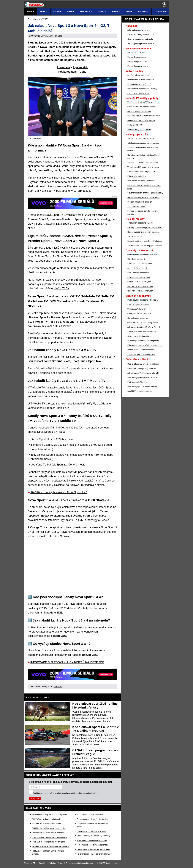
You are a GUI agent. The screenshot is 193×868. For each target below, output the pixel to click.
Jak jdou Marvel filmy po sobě (139, 111)
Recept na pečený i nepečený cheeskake (144, 232)
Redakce (58, 36)
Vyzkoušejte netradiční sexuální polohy (143, 341)
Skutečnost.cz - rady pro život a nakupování (49, 815)
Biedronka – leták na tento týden (140, 286)
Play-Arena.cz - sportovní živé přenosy (92, 845)
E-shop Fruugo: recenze (137, 62)
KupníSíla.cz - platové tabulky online (91, 815)
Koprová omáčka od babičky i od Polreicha (145, 241)
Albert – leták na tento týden (139, 268)
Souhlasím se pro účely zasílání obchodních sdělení (66, 793)
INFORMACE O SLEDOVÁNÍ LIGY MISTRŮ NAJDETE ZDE (67, 662)
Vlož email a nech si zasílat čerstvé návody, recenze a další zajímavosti (70, 782)
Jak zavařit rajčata (135, 237)
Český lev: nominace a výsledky (140, 39)
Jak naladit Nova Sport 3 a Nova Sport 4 (144, 327)
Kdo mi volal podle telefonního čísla (142, 332)
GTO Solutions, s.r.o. (110, 863)
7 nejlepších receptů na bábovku (140, 223)
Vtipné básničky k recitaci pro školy (141, 354)
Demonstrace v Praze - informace (141, 80)
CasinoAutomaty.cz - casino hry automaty (93, 836)
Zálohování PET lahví (136, 206)
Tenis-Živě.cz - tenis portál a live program (48, 842)
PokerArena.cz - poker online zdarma (92, 840)
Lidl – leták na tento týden (138, 259)
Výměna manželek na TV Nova (140, 102)
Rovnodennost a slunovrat (138, 318)
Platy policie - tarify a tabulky (139, 93)
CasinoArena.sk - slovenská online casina (93, 849)
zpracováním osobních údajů (56, 793)
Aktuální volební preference (138, 75)
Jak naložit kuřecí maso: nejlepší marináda (145, 246)
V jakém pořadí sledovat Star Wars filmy (143, 116)
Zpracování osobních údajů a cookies (81, 863)
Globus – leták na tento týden (139, 282)
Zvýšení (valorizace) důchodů (139, 84)
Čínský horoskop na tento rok (139, 314)
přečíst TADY (61, 288)
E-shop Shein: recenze (137, 57)
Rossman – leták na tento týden (140, 291)
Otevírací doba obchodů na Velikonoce (143, 255)
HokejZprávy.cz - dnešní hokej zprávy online (50, 837)
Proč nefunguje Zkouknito (138, 382)
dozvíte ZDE (90, 655)
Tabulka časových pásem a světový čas (143, 143)
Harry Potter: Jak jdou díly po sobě (141, 120)
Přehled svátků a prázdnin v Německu (143, 300)
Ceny (83, 72)
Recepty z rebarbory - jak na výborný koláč (145, 227)
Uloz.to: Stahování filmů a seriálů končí (143, 364)
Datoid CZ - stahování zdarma (139, 391)
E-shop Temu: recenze (136, 53)
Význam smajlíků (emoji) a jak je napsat (143, 167)
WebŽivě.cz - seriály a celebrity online (47, 819)
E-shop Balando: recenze (138, 66)
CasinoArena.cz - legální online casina (92, 819)
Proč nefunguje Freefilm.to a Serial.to (142, 378)
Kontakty (42, 863)
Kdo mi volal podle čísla (137, 176)
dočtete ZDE (59, 636)
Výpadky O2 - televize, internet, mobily (143, 163)
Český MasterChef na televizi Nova (142, 107)
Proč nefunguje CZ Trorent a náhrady (142, 387)
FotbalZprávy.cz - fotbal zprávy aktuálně (48, 833)
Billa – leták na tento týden (138, 273)
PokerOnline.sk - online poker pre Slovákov (94, 854)
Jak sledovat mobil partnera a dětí (141, 138)
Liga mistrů (80, 67)
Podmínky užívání (56, 863)
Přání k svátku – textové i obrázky (141, 350)
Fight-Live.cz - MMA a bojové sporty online (49, 828)
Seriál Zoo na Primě (135, 125)
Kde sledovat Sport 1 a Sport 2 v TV (142, 172)
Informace (63, 67)
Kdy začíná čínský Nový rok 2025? (141, 35)
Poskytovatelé (67, 72)
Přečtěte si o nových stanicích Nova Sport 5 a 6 (59, 492)
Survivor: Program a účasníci (139, 129)
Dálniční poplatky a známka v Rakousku (143, 197)
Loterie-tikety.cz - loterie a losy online (92, 831)
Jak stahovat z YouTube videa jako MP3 (143, 373)
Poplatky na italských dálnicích (140, 202)
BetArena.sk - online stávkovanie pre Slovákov (50, 846)
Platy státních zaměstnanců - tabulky (142, 89)
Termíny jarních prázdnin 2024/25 (141, 44)
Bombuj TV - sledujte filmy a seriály (142, 369)
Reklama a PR (30, 863)
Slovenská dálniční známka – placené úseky (145, 193)
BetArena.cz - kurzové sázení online (46, 824)
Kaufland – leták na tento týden (140, 264)
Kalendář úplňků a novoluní (138, 304)
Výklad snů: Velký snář (137, 309)
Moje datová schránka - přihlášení (141, 181)
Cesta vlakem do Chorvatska (139, 336)
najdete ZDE (54, 613)
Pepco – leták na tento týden (139, 277)
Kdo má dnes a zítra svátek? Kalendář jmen (145, 345)
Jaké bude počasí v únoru (138, 30)
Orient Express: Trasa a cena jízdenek (143, 323)
